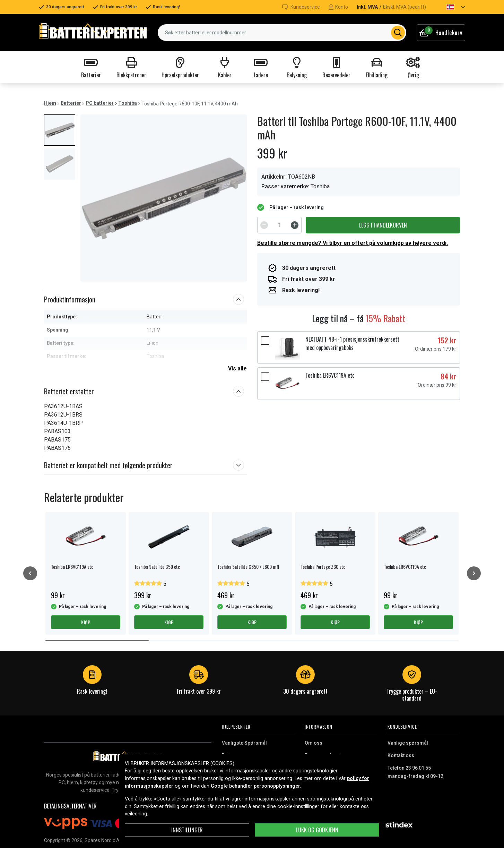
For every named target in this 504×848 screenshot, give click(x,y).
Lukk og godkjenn (317, 830)
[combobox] (282, 33)
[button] (450, 7)
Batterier (71, 103)
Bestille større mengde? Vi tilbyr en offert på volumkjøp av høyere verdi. (353, 243)
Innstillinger (187, 830)
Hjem (50, 103)
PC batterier (100, 103)
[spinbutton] (279, 225)
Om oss (314, 743)
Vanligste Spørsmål (244, 743)
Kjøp (86, 622)
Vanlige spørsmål (408, 743)
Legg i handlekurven (383, 225)
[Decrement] (264, 225)
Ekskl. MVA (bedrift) (405, 7)
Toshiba (128, 103)
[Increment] (295, 225)
